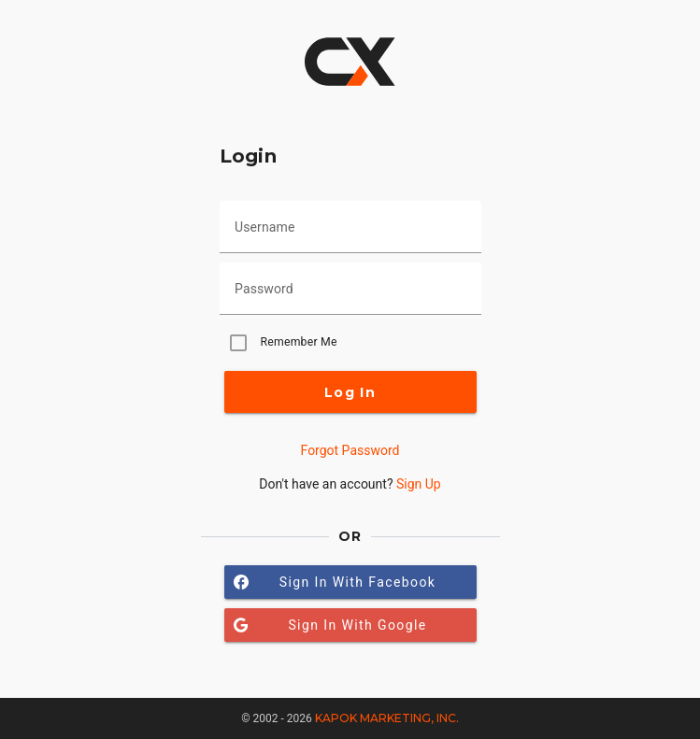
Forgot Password (350, 450)
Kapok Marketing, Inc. (387, 718)
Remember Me (299, 342)
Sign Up (419, 484)
